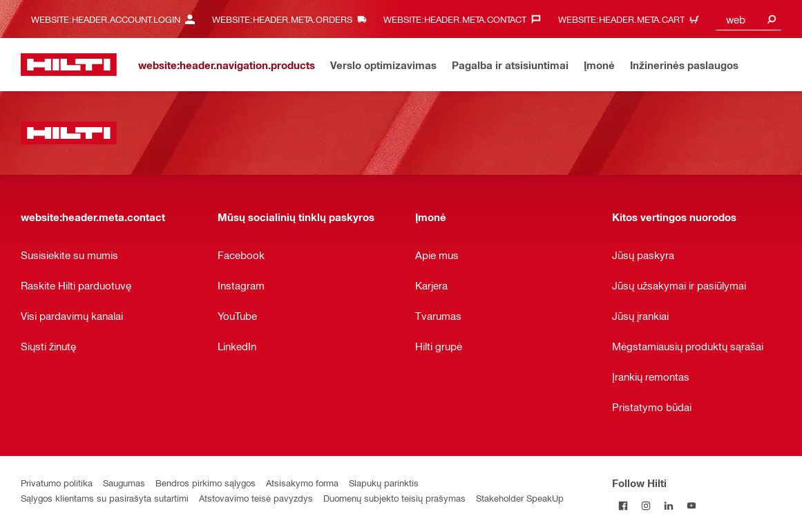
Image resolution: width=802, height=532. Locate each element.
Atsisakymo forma (302, 483)
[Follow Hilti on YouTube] (692, 505)
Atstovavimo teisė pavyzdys (256, 498)
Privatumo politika (57, 483)
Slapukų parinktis (384, 483)
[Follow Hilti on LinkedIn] (669, 505)
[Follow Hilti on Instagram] (646, 505)
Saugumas (124, 483)
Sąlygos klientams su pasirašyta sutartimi (105, 498)
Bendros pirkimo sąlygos (206, 483)
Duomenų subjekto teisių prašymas (394, 498)
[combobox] (748, 19)
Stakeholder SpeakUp (520, 498)
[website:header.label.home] (69, 65)
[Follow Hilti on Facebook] (623, 505)
